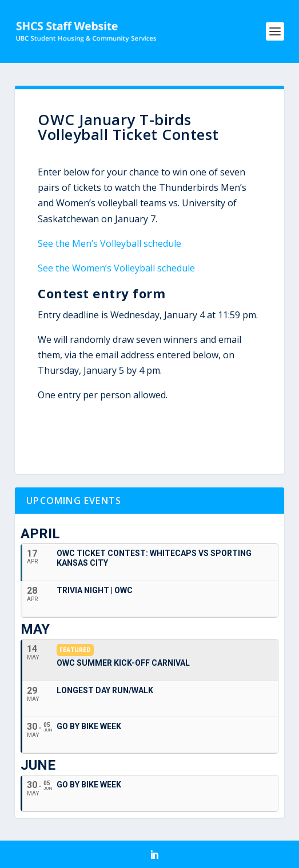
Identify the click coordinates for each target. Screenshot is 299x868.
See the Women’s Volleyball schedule (116, 268)
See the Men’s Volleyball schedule (109, 243)
